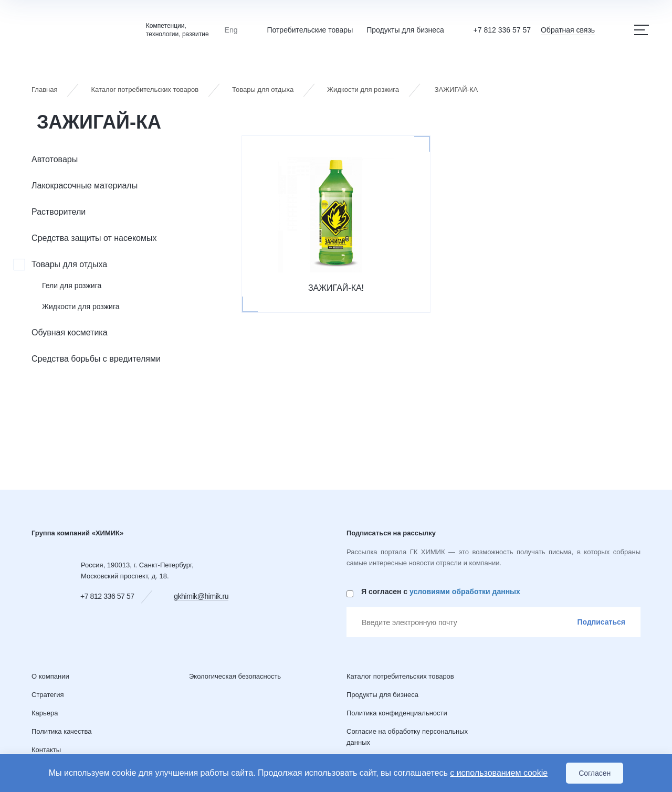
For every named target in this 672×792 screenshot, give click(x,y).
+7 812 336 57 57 (502, 30)
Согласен (595, 773)
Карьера (45, 713)
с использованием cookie (499, 773)
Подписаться (601, 622)
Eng (231, 30)
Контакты (46, 750)
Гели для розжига (72, 286)
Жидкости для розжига (81, 307)
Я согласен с (441, 592)
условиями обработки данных (465, 592)
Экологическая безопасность (235, 676)
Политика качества (62, 731)
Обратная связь (568, 30)
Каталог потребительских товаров (400, 676)
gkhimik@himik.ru (201, 596)
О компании (50, 676)
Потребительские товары (310, 30)
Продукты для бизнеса (405, 30)
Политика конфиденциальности (397, 713)
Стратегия (48, 695)
